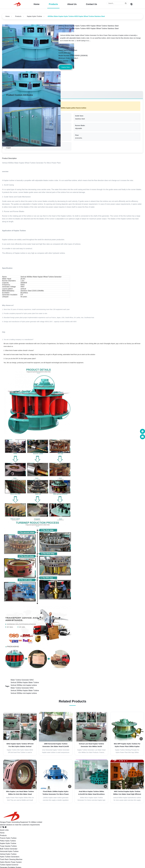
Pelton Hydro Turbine (8, 841)
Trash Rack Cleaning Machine (11, 859)
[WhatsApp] (6, 827)
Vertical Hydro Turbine (8, 854)
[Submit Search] (126, 3)
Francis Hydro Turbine (8, 838)
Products (53, 4)
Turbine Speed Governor (9, 865)
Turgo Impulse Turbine (8, 846)
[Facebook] (1, 827)
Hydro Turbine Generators (10, 857)
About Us (72, 4)
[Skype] (3, 827)
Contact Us (92, 4)
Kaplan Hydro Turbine (34, 16)
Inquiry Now (66, 67)
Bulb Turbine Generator (9, 849)
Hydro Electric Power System (11, 862)
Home (37, 4)
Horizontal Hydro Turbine (9, 851)
